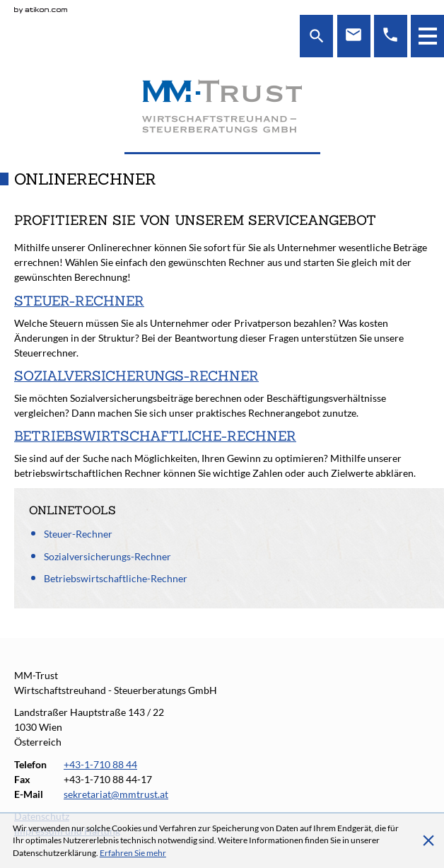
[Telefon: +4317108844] (391, 36)
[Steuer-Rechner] (222, 326)
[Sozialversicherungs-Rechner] (222, 394)
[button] (427, 36)
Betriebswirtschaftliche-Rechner (116, 578)
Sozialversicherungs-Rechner (107, 556)
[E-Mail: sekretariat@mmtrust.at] (354, 36)
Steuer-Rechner (78, 534)
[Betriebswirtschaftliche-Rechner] (222, 454)
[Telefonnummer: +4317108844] (100, 764)
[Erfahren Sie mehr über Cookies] (133, 853)
